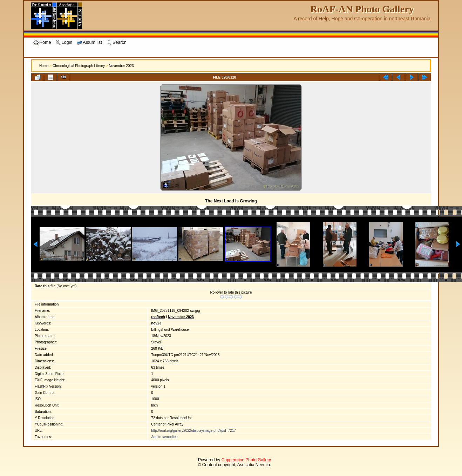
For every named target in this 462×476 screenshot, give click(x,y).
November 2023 (121, 66)
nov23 (156, 323)
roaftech (158, 317)
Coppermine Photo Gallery (246, 460)
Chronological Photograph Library (79, 66)
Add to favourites (164, 437)
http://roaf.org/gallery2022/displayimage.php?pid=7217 (193, 431)
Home (44, 66)
